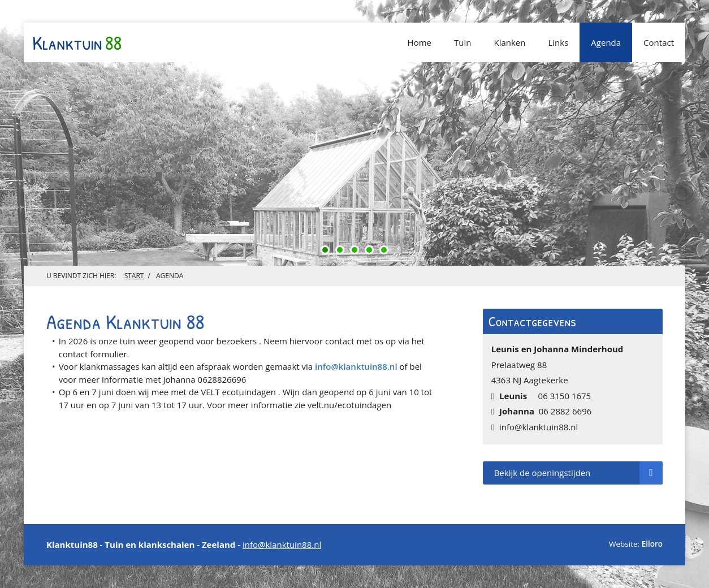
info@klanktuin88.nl (356, 366)
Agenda (606, 42)
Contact (659, 42)
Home (420, 42)
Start (134, 276)
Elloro (652, 544)
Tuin (462, 42)
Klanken (509, 42)
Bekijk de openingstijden (578, 473)
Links (558, 42)
